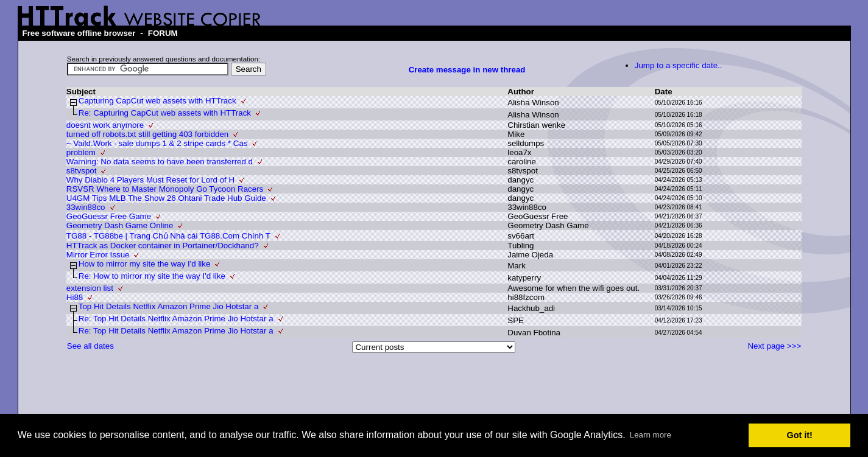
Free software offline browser (79, 33)
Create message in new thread (467, 70)
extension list (90, 288)
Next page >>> (774, 346)
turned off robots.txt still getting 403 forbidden (148, 134)
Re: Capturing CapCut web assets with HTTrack (165, 113)
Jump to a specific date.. (679, 65)
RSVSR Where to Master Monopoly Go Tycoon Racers (165, 189)
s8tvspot (82, 171)
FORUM (163, 33)
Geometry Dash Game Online (120, 225)
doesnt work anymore (105, 125)
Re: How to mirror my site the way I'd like (152, 276)
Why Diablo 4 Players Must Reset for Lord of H (150, 180)
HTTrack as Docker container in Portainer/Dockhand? (163, 246)
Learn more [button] (651, 435)
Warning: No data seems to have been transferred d (160, 162)
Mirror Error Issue (98, 255)
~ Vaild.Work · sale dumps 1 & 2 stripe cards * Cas (157, 143)
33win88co (86, 207)
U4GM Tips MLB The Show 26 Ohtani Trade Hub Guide (166, 198)
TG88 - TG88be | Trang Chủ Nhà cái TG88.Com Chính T (168, 236)
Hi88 (75, 297)
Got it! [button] (800, 435)
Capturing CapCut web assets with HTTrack (157, 101)
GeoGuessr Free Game (109, 216)
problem (81, 152)
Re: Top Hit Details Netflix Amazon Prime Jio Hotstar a (176, 319)
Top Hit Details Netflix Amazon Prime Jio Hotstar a (169, 306)
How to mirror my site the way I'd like (145, 264)
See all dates (90, 346)
